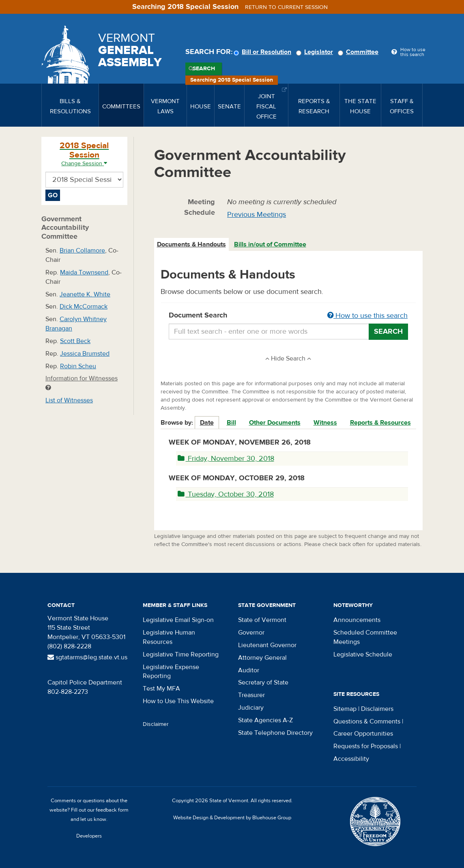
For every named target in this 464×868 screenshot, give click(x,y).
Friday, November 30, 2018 (226, 459)
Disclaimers (377, 709)
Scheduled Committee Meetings (365, 637)
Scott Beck (75, 341)
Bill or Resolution (264, 52)
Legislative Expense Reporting (171, 672)
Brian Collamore (82, 250)
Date (207, 423)
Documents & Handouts (191, 244)
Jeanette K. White (85, 294)
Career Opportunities (363, 734)
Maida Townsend (84, 272)
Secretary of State (263, 682)
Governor (251, 633)
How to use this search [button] (367, 316)
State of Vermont (262, 620)
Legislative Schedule (363, 654)
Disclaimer (156, 724)
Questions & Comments (367, 721)
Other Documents (275, 423)
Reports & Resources (380, 423)
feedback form (112, 810)
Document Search (289, 316)
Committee (359, 52)
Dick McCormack (84, 307)
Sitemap (345, 709)
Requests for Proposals (366, 746)
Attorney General (262, 658)
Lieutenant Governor (267, 645)
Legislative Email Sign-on (178, 620)
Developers (89, 836)
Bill (231, 423)
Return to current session (286, 7)
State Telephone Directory (275, 733)
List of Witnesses (69, 400)
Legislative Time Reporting (181, 654)
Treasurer (251, 695)
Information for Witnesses (82, 383)
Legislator (316, 52)
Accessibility (351, 759)
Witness (325, 423)
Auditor (249, 670)
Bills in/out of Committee (270, 244)
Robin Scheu (78, 366)
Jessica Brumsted (85, 354)
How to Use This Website (178, 701)
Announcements (357, 620)
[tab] (192, 245)
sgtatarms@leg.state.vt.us (87, 657)
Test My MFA (161, 689)
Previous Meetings (257, 215)
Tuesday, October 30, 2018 (226, 494)
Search (204, 69)
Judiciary (251, 708)
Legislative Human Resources (169, 637)
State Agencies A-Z (265, 720)
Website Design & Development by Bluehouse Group (232, 818)
